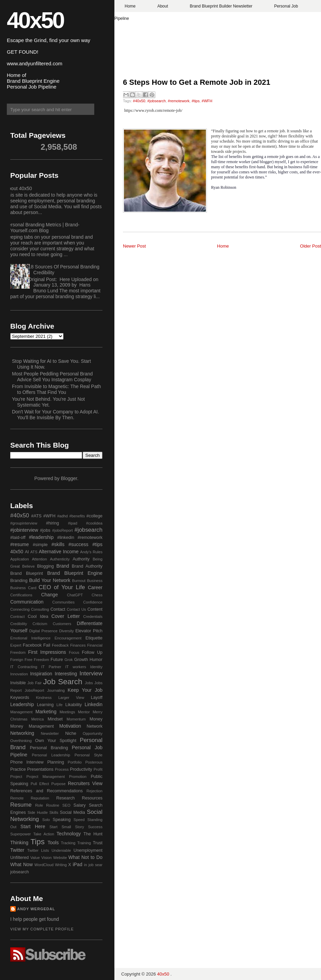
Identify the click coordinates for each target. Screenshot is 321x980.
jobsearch (20, 872)
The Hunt (93, 834)
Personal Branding (49, 748)
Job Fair (34, 683)
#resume (19, 544)
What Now (22, 864)
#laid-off (18, 538)
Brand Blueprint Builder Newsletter (221, 6)
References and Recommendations (46, 791)
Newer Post (134, 246)
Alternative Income (59, 552)
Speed (79, 820)
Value (35, 858)
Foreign (17, 660)
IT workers (76, 667)
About (163, 6)
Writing (61, 865)
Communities (63, 602)
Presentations (40, 769)
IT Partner (51, 667)
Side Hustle (38, 812)
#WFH (207, 101)
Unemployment (88, 850)
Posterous (94, 762)
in (86, 865)
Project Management (46, 777)
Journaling (56, 690)
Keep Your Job (85, 690)
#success (78, 544)
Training (84, 843)
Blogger (69, 478)
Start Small (60, 827)
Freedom (41, 660)
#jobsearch (157, 101)
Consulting (40, 609)
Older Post (311, 246)
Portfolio (75, 762)
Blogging (46, 566)
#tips (196, 101)
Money (96, 719)
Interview (91, 673)
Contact (58, 609)
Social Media (72, 812)
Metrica (38, 719)
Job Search (63, 682)
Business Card (23, 588)
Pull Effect (40, 784)
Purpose (58, 784)
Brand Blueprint (27, 573)
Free (29, 660)
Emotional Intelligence (30, 638)
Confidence (93, 602)
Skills (54, 812)
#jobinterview (24, 530)
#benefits (77, 516)
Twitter (17, 850)
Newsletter (50, 733)
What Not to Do (85, 857)
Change (49, 595)
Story (80, 827)
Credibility (19, 624)
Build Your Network (50, 580)
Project (16, 777)
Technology (69, 834)
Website (60, 858)
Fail (47, 645)
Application (20, 559)
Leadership (22, 704)
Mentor (84, 712)
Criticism (40, 624)
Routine (53, 805)
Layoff (97, 698)
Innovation (19, 674)
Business (95, 581)
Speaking (62, 820)
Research (66, 798)
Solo (46, 820)
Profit (98, 769)
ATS (34, 552)
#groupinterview (24, 523)
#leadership (41, 537)
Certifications (21, 595)
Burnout (79, 581)
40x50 (35, 20)
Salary (80, 805)
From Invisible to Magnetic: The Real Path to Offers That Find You (56, 389)
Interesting (66, 674)
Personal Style (88, 755)
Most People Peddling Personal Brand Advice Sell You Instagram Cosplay (52, 377)
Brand (63, 566)
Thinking (19, 843)
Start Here (33, 826)
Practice (18, 769)
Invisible (18, 683)
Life (59, 705)
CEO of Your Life (62, 587)
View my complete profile (42, 929)
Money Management (32, 726)
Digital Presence (44, 631)
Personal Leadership (51, 755)
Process (62, 769)
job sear (95, 865)
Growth (81, 660)
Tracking (68, 843)
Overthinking (21, 741)
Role (39, 805)
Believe (29, 566)
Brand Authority (87, 566)
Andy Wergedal (36, 909)
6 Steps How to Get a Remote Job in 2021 (197, 82)
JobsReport (34, 690)
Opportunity (93, 733)
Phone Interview (27, 762)
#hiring (53, 523)
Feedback (60, 645)
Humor (96, 660)
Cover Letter (66, 616)
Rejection (94, 791)
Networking (22, 733)
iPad (78, 864)
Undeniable (61, 850)
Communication (27, 602)
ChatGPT (75, 595)
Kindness (44, 698)
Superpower (20, 834)
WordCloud (44, 865)
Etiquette (94, 638)
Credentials (93, 617)
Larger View (71, 698)
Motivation (70, 726)
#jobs (45, 530)
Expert (16, 645)
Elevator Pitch (89, 631)
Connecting (20, 609)
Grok (69, 660)
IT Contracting (24, 667)
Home (130, 6)
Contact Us (76, 609)
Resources (92, 798)
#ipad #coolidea (85, 523)
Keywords (20, 698)
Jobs (89, 683)
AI (27, 552)
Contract (17, 617)
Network (95, 726)
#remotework (179, 101)
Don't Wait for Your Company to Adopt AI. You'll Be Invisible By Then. (55, 415)
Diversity (66, 631)
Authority (81, 559)
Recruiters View (85, 783)
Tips (37, 842)
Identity (96, 667)
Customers (62, 624)
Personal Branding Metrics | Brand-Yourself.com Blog (42, 228)
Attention (39, 559)
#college (94, 516)
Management (21, 712)
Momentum (76, 719)
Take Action (44, 834)
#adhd (62, 516)
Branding (19, 581)
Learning (45, 705)
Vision (46, 858)
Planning (55, 762)
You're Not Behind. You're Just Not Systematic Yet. (48, 402)
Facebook (32, 645)
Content (95, 609)
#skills (58, 544)
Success (95, 827)
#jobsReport (62, 530)
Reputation (40, 798)
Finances (78, 645)
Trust (98, 843)
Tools (53, 843)
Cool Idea (38, 617)
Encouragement (68, 638)
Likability (73, 705)
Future (57, 660)
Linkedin (94, 704)
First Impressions (47, 652)
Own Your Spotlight (56, 741)
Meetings (67, 712)
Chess (97, 595)
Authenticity (60, 559)
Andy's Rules (91, 552)
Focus (74, 652)
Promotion (78, 777)
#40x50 (139, 101)
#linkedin (66, 538)
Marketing (46, 712)
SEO (66, 805)
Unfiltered (19, 858)
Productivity (81, 769)
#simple (40, 545)
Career (95, 587)
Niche (71, 733)
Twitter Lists (38, 850)
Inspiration (41, 674)
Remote (17, 798)
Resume (21, 805)
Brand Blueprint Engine (75, 573)
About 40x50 (19, 188)
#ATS (36, 516)
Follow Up (92, 652)
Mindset (55, 719)
